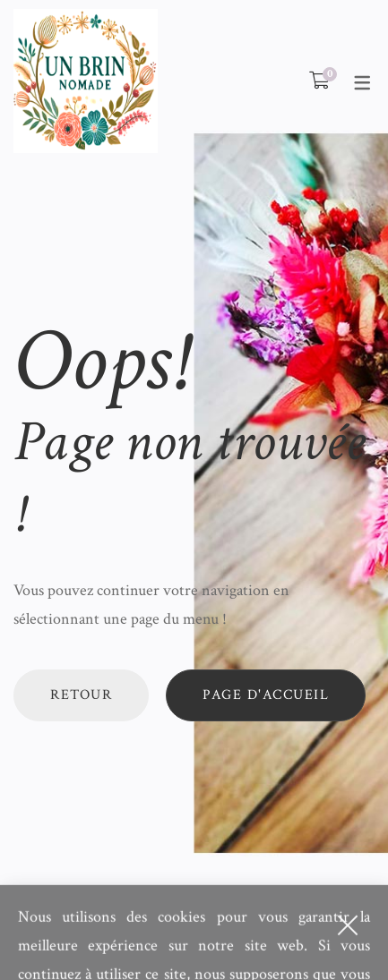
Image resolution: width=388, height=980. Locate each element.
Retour (81, 695)
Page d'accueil (266, 695)
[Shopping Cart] (319, 81)
